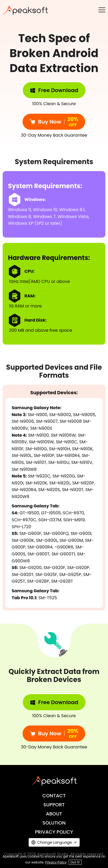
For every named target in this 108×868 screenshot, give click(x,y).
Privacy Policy (56, 862)
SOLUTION (54, 823)
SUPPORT (54, 805)
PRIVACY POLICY (54, 832)
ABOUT (54, 814)
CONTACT (54, 796)
